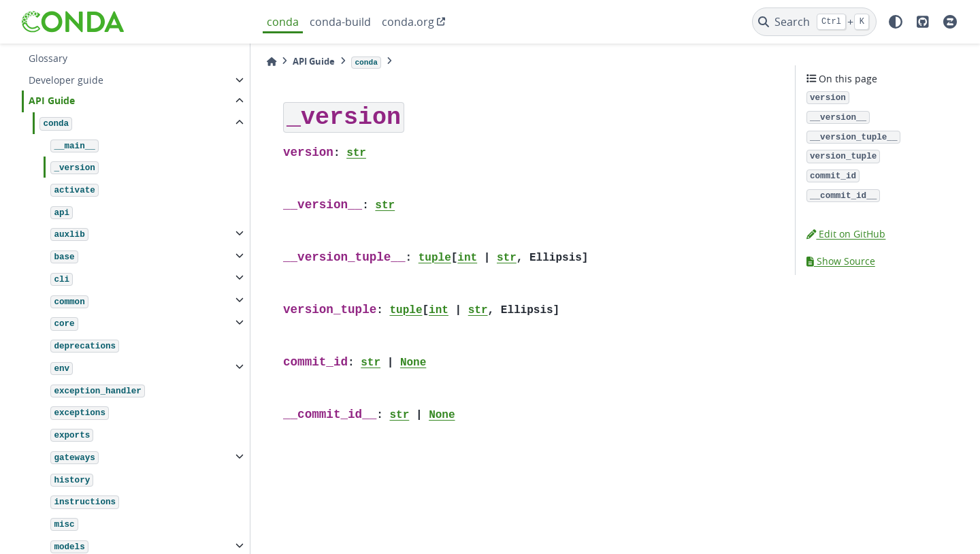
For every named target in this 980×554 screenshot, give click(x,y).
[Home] (272, 62)
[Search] (814, 22)
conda (283, 22)
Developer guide (66, 80)
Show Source (841, 261)
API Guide (52, 101)
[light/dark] (896, 22)
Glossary (48, 58)
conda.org (408, 22)
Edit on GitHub (846, 234)
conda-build (340, 22)
